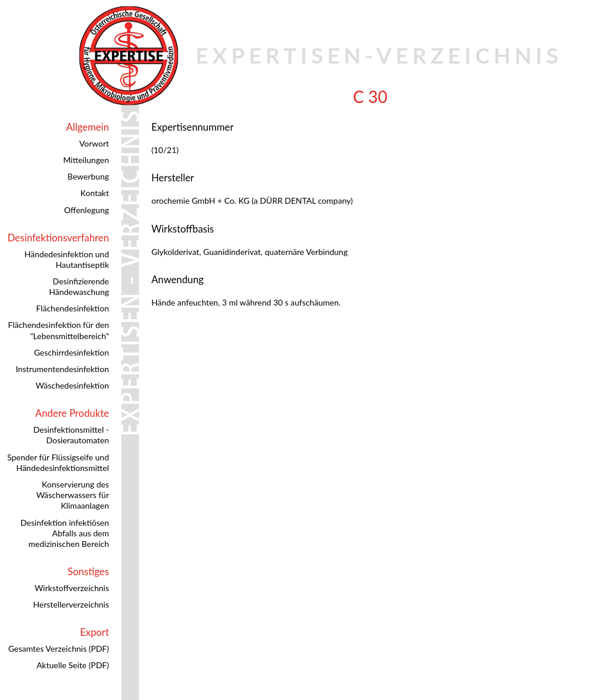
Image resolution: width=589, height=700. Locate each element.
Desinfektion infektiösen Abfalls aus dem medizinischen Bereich (65, 533)
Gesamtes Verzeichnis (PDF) (59, 648)
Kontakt (95, 193)
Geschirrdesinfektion (72, 352)
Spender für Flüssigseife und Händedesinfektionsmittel (58, 462)
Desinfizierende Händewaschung (79, 286)
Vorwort (94, 143)
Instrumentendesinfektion (62, 369)
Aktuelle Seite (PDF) (73, 665)
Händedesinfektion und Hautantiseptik (67, 259)
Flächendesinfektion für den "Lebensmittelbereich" (59, 330)
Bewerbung (88, 176)
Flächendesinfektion (72, 308)
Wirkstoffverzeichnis (72, 588)
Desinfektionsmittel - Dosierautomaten (71, 435)
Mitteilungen (86, 160)
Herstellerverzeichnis (71, 604)
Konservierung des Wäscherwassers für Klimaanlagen (72, 495)
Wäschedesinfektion (72, 385)
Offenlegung (87, 210)
